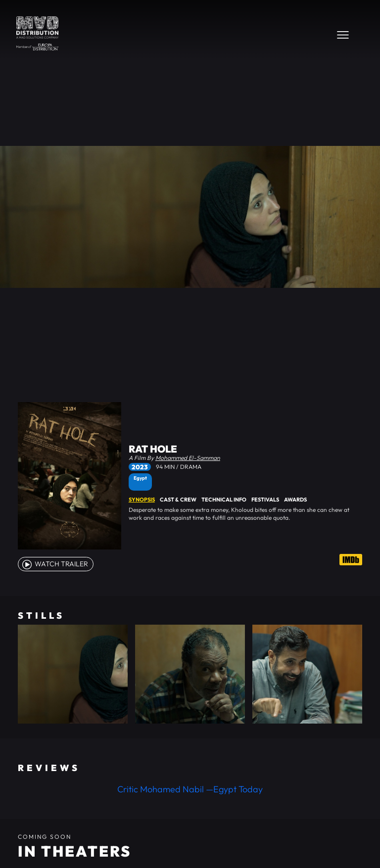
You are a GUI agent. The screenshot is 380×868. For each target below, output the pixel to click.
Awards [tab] (295, 500)
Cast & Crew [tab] (178, 500)
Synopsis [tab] (142, 500)
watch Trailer (54, 564)
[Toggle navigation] (343, 35)
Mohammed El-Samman (188, 458)
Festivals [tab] (265, 500)
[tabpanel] (245, 514)
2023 (140, 467)
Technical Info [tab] (224, 500)
